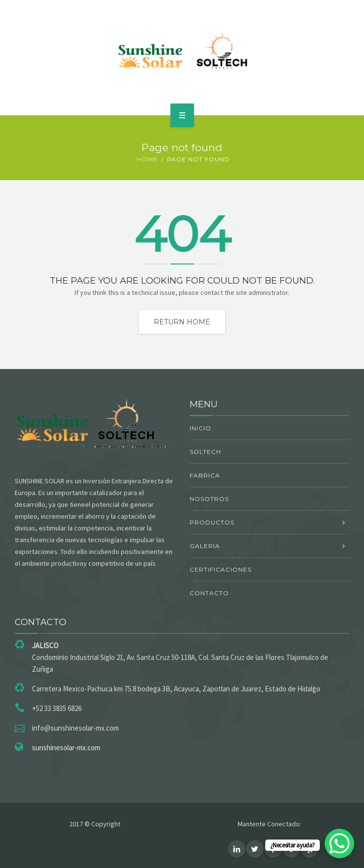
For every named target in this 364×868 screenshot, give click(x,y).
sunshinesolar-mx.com (66, 748)
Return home (182, 322)
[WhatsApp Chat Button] (339, 843)
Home (147, 159)
